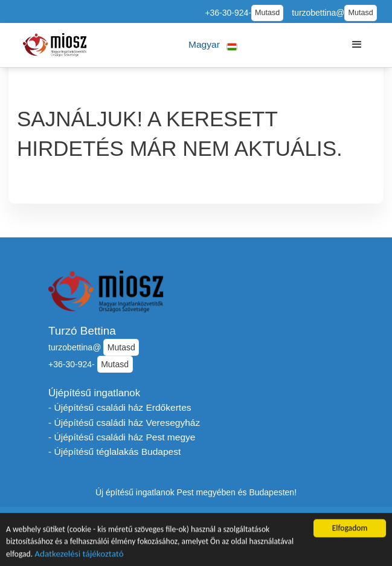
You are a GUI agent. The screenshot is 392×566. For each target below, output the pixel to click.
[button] (213, 45)
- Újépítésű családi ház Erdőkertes (120, 407)
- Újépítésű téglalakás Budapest (114, 452)
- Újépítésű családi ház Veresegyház (124, 423)
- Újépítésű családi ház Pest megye (122, 437)
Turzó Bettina (82, 331)
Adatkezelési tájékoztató (79, 556)
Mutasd (267, 13)
